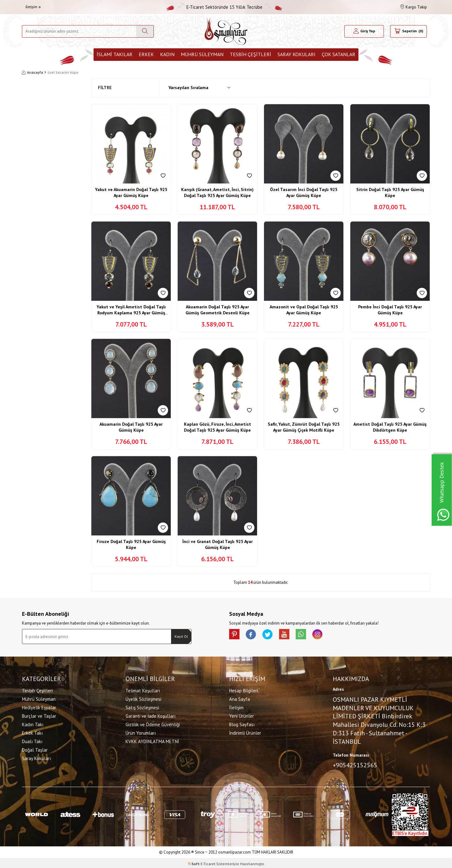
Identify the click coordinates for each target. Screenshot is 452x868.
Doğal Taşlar (35, 749)
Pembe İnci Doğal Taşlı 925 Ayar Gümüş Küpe (390, 310)
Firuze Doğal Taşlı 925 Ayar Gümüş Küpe (131, 545)
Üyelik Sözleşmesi (143, 698)
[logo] (226, 31)
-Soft (194, 862)
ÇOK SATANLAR (339, 54)
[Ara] (145, 31)
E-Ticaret (208, 862)
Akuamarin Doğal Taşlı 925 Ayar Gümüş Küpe (131, 427)
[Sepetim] (409, 31)
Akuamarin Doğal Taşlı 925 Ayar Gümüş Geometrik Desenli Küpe (218, 310)
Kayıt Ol (181, 636)
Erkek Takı (32, 732)
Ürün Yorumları (141, 732)
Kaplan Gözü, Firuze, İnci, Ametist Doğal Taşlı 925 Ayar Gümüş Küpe (218, 427)
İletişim (33, 7)
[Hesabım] (364, 31)
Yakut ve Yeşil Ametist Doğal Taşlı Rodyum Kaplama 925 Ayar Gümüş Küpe (131, 310)
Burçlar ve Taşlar (39, 715)
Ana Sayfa (239, 698)
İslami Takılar (115, 54)
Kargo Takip (414, 7)
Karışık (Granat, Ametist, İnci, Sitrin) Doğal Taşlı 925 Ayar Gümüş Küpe (217, 193)
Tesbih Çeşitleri (250, 54)
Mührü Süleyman (202, 54)
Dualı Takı (32, 740)
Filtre (105, 88)
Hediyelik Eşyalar (39, 707)
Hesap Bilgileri (244, 690)
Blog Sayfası (242, 724)
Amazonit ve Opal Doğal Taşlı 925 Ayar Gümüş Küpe (304, 310)
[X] (273, 635)
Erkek (146, 54)
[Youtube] (292, 635)
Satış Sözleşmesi (142, 707)
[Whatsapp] (311, 635)
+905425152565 (355, 764)
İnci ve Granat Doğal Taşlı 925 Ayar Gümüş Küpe (218, 545)
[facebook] (254, 635)
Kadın (167, 54)
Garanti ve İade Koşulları (151, 715)
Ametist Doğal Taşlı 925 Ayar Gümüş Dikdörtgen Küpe (390, 427)
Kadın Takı (33, 724)
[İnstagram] (330, 635)
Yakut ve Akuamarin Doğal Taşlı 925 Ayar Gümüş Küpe (131, 193)
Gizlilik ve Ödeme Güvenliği (153, 724)
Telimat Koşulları (143, 690)
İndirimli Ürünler (245, 732)
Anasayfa (32, 72)
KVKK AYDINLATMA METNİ (152, 740)
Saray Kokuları (296, 54)
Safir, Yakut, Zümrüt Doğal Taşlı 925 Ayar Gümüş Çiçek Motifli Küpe (304, 427)
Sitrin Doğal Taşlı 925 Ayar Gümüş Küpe (390, 193)
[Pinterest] (235, 635)
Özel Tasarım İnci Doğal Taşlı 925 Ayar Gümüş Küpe (304, 193)
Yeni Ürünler (242, 715)
